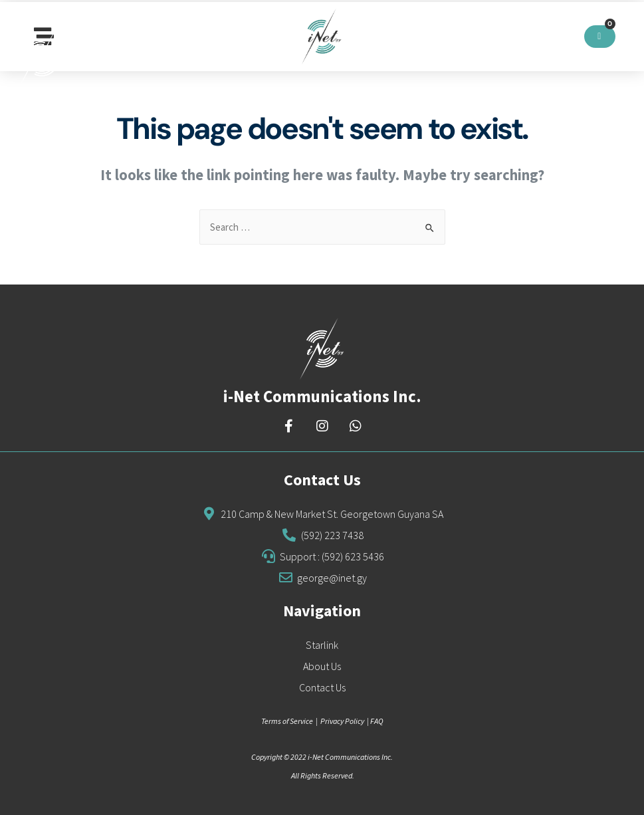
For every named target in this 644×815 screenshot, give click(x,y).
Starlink (322, 645)
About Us (322, 666)
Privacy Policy (342, 721)
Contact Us (322, 687)
